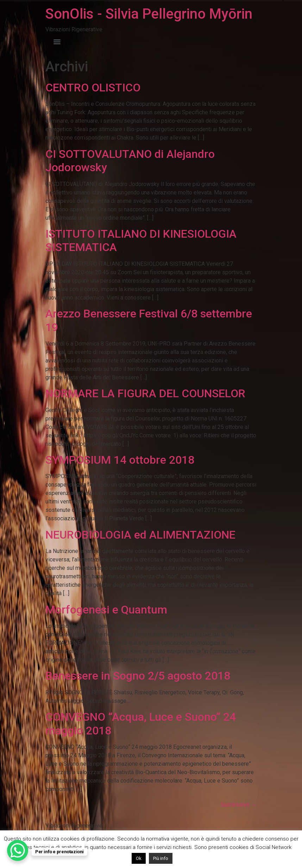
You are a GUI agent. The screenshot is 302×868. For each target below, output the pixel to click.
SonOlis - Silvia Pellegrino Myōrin (149, 14)
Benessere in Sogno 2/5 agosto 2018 (138, 676)
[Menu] (57, 42)
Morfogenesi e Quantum (106, 610)
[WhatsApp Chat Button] (18, 850)
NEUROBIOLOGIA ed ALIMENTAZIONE (140, 535)
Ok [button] (139, 858)
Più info (161, 858)
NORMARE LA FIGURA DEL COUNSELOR (145, 393)
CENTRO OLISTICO (93, 88)
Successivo (239, 805)
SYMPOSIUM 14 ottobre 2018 (120, 460)
